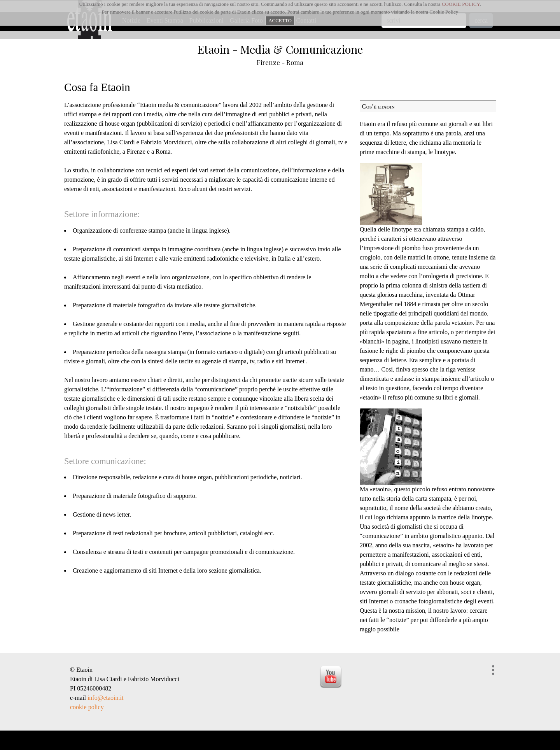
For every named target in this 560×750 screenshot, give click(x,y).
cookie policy (87, 707)
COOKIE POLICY (461, 4)
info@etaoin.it (106, 698)
